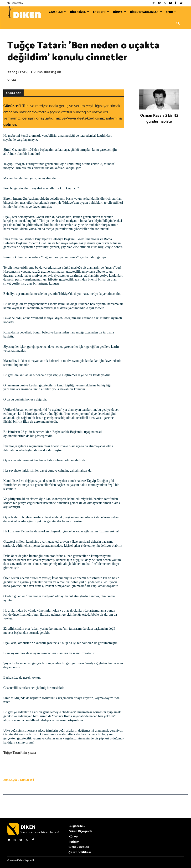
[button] (178, 24)
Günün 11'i (27, 780)
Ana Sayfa (10, 780)
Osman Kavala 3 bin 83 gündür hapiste (159, 119)
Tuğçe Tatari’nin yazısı (20, 753)
